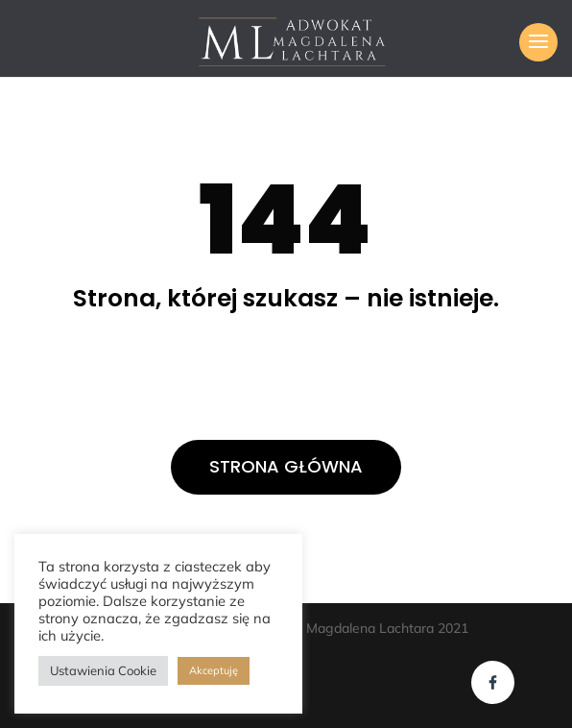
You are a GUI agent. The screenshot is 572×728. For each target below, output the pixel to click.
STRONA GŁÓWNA (286, 466)
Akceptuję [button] (214, 670)
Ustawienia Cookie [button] (103, 670)
